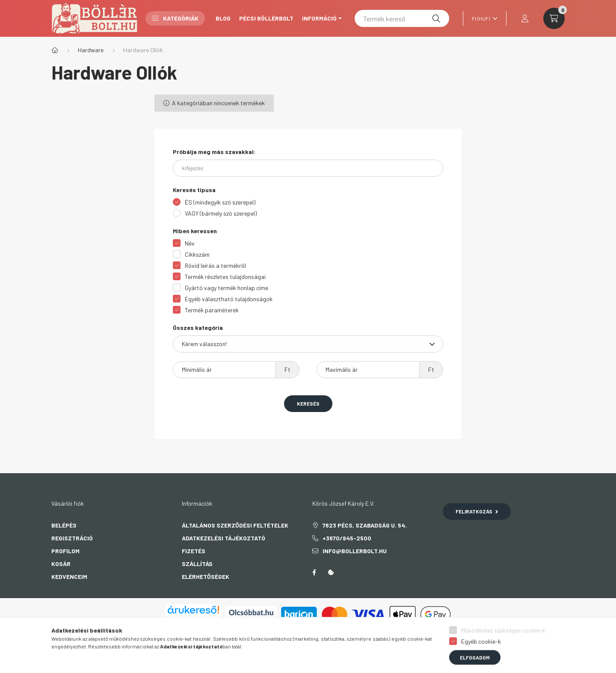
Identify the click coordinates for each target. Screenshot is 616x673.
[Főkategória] (55, 50)
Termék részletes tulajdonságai (225, 277)
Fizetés (194, 551)
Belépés (64, 525)
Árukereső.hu (193, 620)
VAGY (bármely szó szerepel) (221, 213)
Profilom (65, 551)
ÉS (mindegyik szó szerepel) (220, 202)
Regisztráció (72, 538)
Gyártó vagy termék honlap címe (227, 288)
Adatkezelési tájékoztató (224, 538)
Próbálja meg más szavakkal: (214, 152)
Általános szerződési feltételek (235, 525)
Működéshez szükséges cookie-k (503, 636)
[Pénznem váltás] (483, 18)
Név (190, 243)
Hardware (91, 50)
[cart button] (554, 18)
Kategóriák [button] (175, 18)
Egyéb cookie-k (481, 648)
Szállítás (197, 564)
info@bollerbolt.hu (355, 551)
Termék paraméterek (212, 310)
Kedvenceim (69, 577)
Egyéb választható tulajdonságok (229, 299)
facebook (314, 572)
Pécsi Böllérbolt (266, 18)
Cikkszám (197, 254)
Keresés (308, 403)
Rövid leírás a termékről (215, 265)
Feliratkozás (477, 511)
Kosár (61, 564)
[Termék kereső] (402, 18)
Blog (223, 18)
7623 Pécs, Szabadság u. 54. (365, 525)
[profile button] (525, 18)
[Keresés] (436, 18)
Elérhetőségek (206, 577)
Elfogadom (475, 664)
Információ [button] (319, 18)
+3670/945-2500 (347, 538)
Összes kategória (198, 328)
